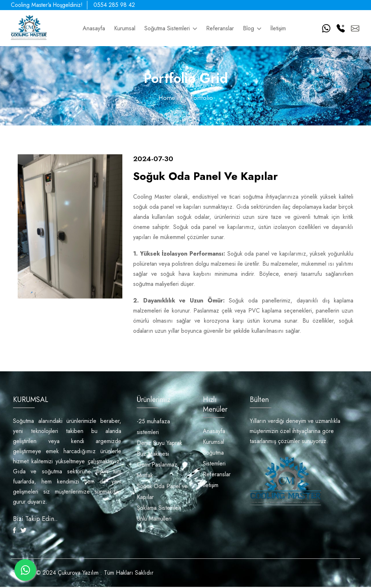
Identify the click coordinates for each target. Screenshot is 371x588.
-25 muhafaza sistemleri (153, 427)
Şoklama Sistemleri (159, 509)
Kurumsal (125, 28)
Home (166, 98)
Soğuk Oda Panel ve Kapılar (162, 492)
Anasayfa (94, 28)
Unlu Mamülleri (154, 519)
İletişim (278, 28)
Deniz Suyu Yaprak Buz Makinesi (160, 449)
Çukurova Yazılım (78, 574)
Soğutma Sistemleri (171, 28)
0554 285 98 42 (117, 5)
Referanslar (220, 28)
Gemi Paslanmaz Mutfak (157, 471)
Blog (252, 28)
